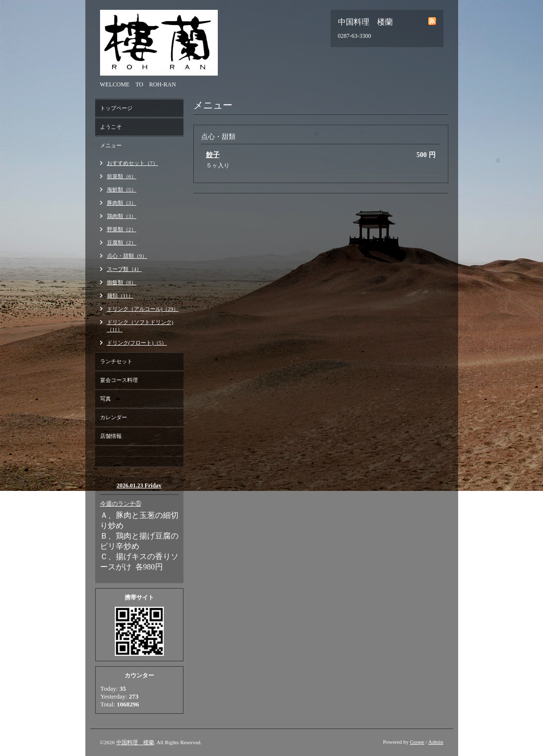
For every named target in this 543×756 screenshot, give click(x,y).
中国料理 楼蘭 (135, 742)
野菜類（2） (122, 229)
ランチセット (116, 361)
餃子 (213, 155)
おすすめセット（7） (133, 163)
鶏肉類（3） (122, 216)
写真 (105, 399)
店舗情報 (111, 436)
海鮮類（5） (122, 189)
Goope (417, 742)
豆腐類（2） (122, 243)
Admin (436, 742)
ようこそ (111, 127)
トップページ (116, 108)
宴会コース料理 (119, 380)
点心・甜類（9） (127, 256)
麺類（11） (120, 296)
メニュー (111, 145)
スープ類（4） (125, 269)
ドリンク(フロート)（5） (137, 343)
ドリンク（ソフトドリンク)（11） (140, 326)
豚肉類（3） (122, 203)
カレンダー (114, 417)
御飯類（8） (122, 282)
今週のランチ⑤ (121, 504)
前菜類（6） (122, 176)
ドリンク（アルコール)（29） (143, 309)
